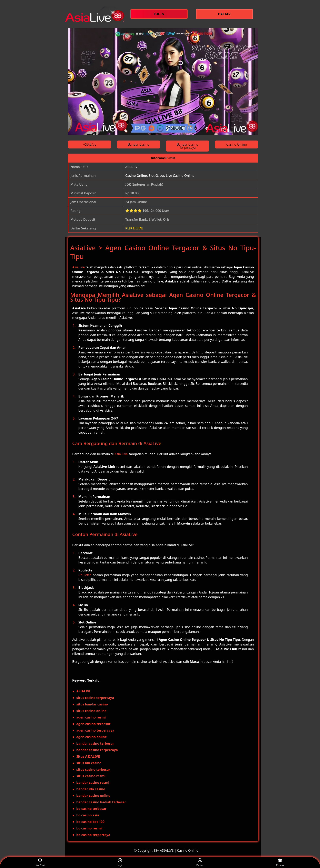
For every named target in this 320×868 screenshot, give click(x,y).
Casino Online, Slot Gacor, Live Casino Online (160, 176)
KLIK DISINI (134, 228)
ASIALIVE (132, 167)
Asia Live (121, 454)
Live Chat (40, 863)
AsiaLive (78, 267)
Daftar (200, 863)
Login (120, 863)
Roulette (85, 575)
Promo (280, 863)
